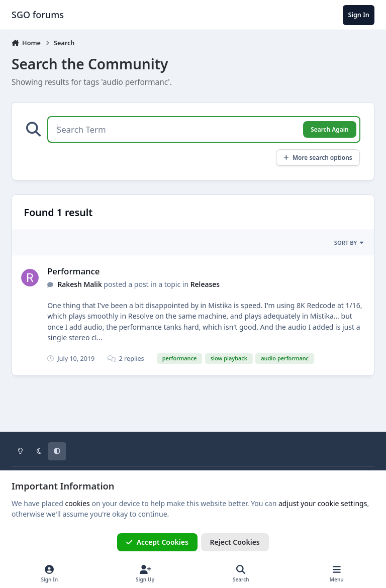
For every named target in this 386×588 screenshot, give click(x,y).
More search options (318, 157)
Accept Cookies (157, 542)
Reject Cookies (235, 542)
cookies (77, 503)
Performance (73, 271)
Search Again (329, 129)
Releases (205, 284)
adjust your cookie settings (323, 503)
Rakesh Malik (80, 284)
